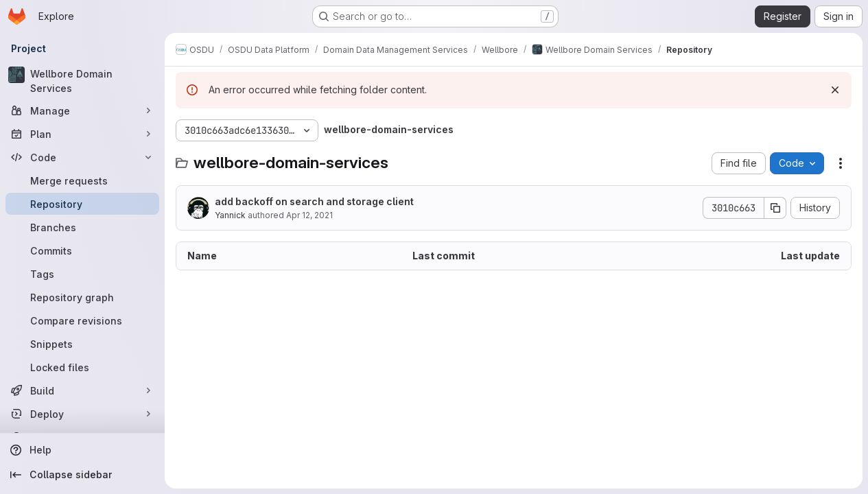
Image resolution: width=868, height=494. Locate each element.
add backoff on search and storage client (314, 201)
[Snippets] (82, 344)
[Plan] (82, 134)
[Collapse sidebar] (82, 475)
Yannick (230, 215)
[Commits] (82, 250)
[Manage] (82, 110)
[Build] (82, 390)
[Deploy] (82, 414)
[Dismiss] (835, 90)
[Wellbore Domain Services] (82, 81)
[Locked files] (82, 367)
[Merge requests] (82, 180)
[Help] (82, 450)
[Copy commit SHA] (775, 208)
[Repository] (82, 204)
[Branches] (82, 227)
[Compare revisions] (82, 320)
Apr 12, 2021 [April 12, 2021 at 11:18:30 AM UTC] (309, 215)
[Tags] (82, 274)
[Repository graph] (82, 297)
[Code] (82, 157)
